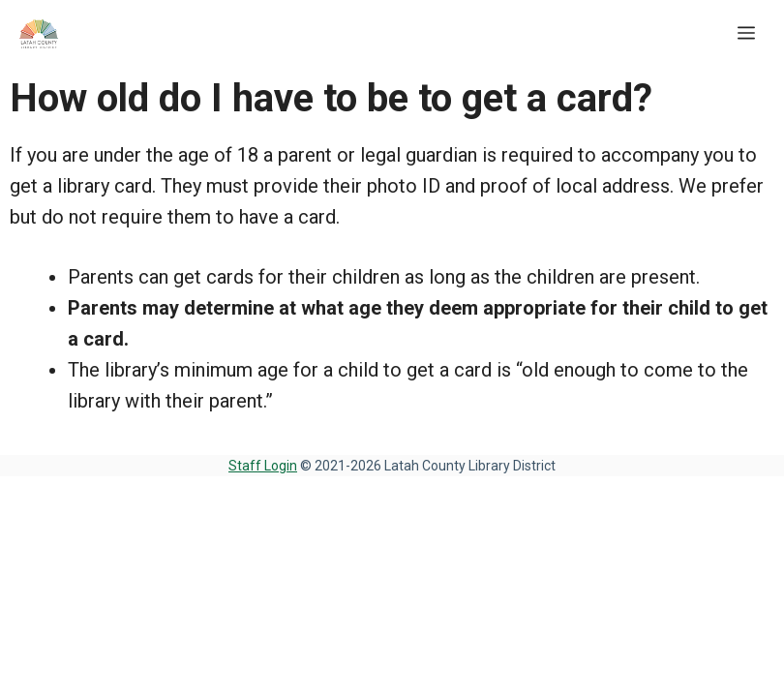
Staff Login (263, 466)
